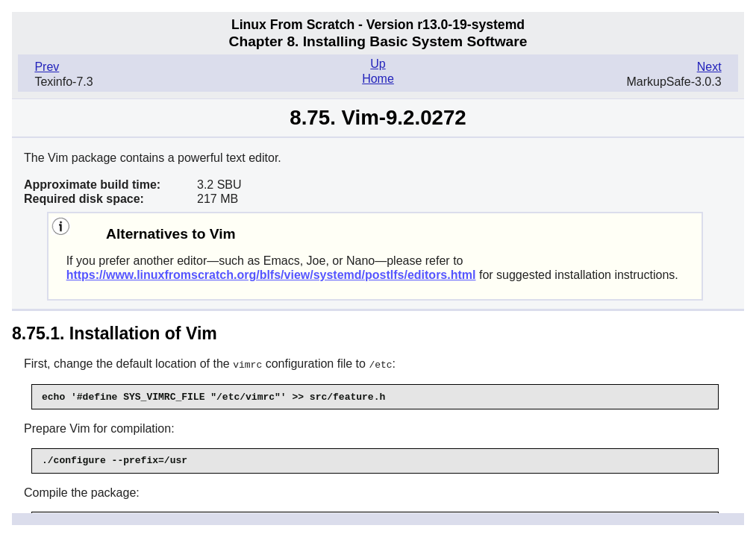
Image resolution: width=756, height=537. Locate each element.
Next (709, 67)
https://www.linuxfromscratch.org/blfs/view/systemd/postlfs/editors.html (271, 275)
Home (378, 79)
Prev (47, 67)
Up (378, 64)
